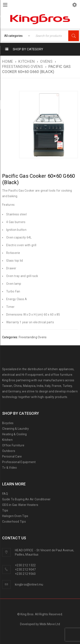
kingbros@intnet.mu (29, 584)
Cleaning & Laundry (16, 429)
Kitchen (7, 440)
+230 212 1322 (25, 565)
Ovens (46, 61)
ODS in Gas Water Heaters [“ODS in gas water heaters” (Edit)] (20, 505)
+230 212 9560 (25, 574)
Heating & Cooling (14, 434)
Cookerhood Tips (14, 522)
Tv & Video (10, 468)
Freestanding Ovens (23, 66)
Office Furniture (13, 445)
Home (8, 61)
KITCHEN (27, 61)
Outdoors (9, 451)
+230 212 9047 (25, 569)
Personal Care (12, 456)
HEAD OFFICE (24, 550)
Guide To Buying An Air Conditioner (26, 499)
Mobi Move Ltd (50, 624)
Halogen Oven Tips (15, 516)
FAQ (5, 494)
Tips (5, 510)
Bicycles (8, 423)
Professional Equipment (19, 462)
